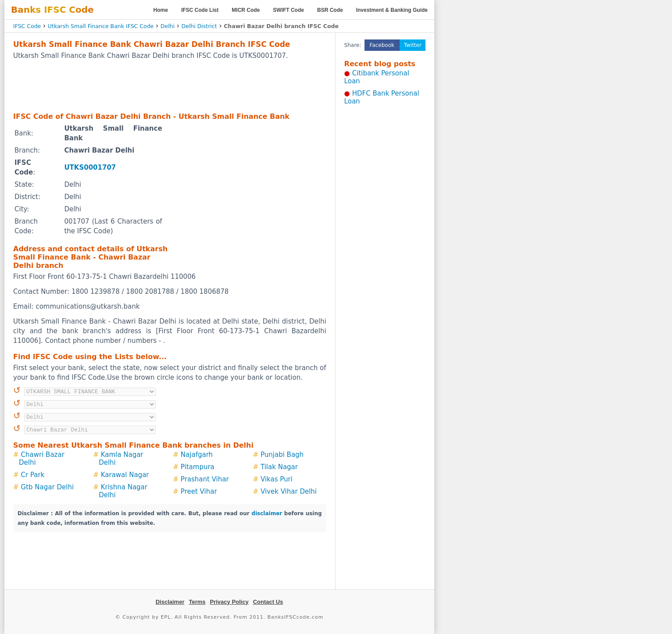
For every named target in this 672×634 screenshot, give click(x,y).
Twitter (413, 45)
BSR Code (330, 10)
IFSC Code (27, 26)
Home (161, 10)
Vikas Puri (277, 479)
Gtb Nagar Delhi (47, 487)
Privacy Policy (229, 602)
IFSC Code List (200, 10)
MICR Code (246, 10)
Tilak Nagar (279, 467)
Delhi (168, 26)
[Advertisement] (170, 85)
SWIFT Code (288, 10)
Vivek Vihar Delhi (289, 492)
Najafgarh (197, 455)
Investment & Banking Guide (392, 10)
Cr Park (33, 475)
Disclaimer (170, 602)
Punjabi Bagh (282, 455)
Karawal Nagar (125, 475)
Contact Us (268, 602)
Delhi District (199, 26)
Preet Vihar (199, 492)
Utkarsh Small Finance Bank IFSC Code (101, 26)
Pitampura (198, 467)
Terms (197, 602)
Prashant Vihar (205, 479)
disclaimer (267, 513)
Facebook (382, 45)
